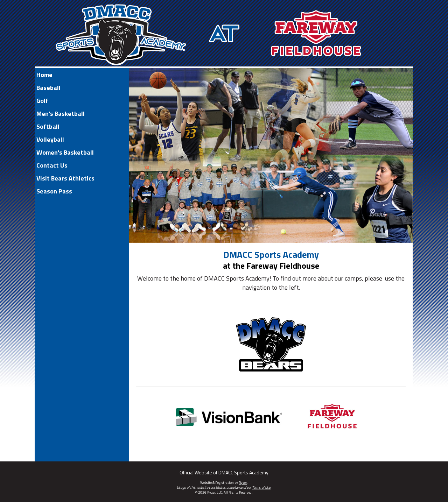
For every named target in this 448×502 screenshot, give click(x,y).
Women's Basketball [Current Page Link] (65, 152)
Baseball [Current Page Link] (48, 88)
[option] (271, 155)
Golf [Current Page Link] (42, 101)
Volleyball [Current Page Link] (50, 139)
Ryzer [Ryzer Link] (243, 483)
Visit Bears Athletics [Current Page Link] (65, 178)
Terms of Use (261, 487)
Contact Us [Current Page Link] (52, 165)
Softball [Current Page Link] (48, 126)
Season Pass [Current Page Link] (54, 191)
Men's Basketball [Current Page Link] (61, 114)
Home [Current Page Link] (44, 75)
